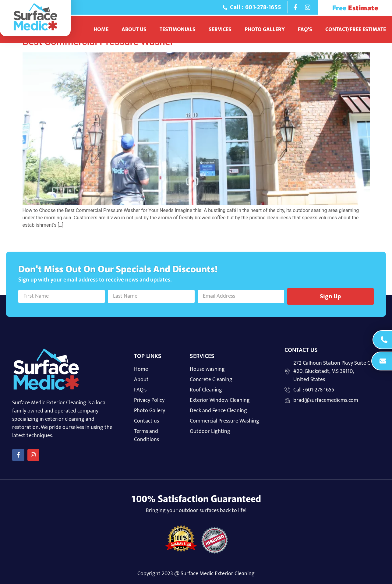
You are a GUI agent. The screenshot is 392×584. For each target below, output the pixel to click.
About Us (134, 30)
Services (220, 30)
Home (101, 30)
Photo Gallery (265, 30)
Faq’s (305, 30)
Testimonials (178, 30)
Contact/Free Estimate (356, 30)
